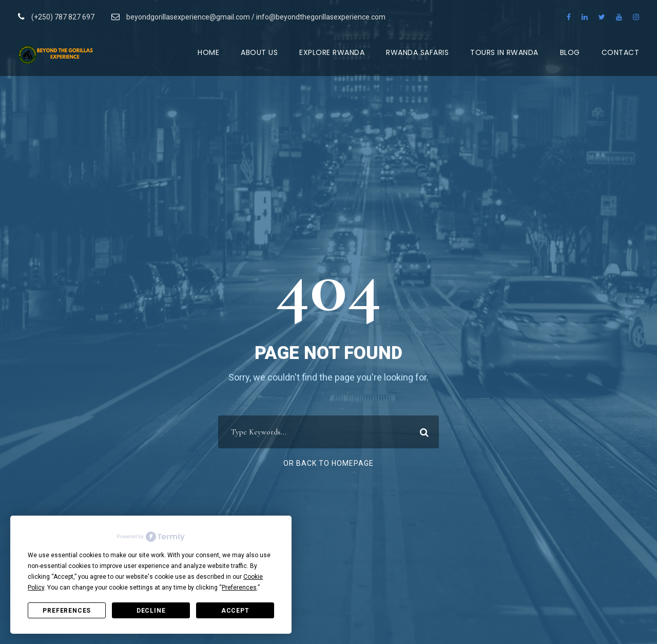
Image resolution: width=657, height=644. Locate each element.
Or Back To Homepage (328, 463)
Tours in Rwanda (504, 52)
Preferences (67, 611)
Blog (570, 52)
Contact (621, 52)
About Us (259, 52)
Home (208, 52)
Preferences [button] (239, 588)
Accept (235, 611)
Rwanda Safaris (417, 52)
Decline (151, 611)
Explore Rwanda (332, 52)
